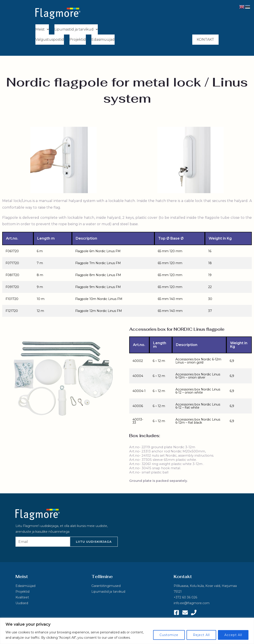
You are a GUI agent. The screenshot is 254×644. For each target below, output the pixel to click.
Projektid (78, 40)
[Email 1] (185, 613)
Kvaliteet (22, 598)
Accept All (233, 635)
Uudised (22, 604)
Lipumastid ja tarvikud (76, 30)
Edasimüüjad (103, 40)
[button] (42, 30)
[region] (127, 631)
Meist (42, 30)
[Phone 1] (194, 613)
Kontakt (206, 40)
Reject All (201, 635)
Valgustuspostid (50, 40)
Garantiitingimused (106, 587)
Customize (169, 635)
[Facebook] (176, 613)
